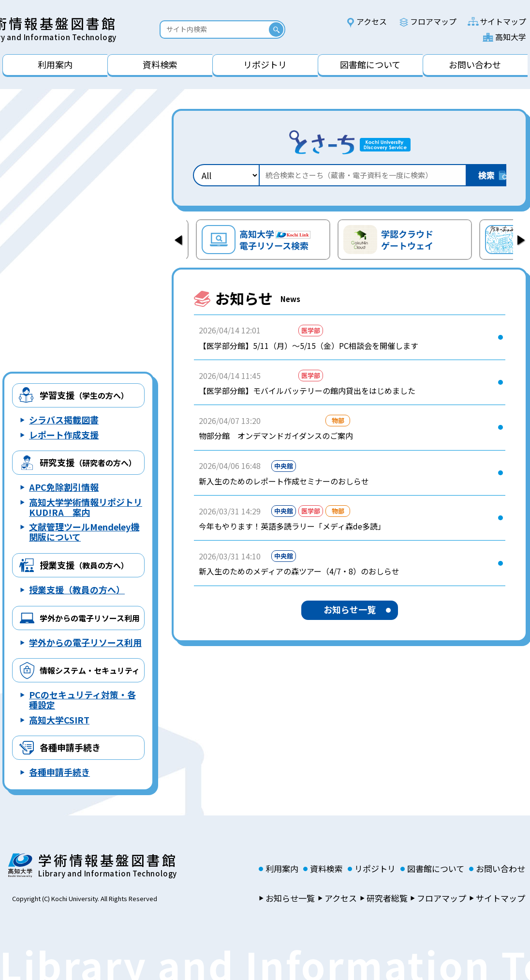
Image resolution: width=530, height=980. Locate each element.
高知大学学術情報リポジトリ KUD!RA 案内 (86, 507)
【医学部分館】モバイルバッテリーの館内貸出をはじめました (307, 391)
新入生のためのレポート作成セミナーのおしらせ (284, 481)
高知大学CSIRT (59, 720)
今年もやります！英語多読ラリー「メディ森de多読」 (292, 526)
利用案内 (282, 869)
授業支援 (84, 565)
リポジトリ (375, 869)
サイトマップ (503, 21)
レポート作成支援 (64, 435)
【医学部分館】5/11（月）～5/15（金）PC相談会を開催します (309, 346)
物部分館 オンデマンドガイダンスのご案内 (276, 436)
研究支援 (88, 462)
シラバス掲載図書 (64, 420)
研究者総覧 (387, 898)
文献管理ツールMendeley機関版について (84, 532)
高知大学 (511, 37)
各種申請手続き (70, 747)
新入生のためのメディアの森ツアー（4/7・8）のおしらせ (299, 571)
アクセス (372, 21)
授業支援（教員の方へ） (77, 589)
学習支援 (84, 395)
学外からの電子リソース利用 (85, 642)
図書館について (436, 869)
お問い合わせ (501, 869)
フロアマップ (433, 21)
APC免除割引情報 (64, 487)
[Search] (217, 29)
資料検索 (326, 869)
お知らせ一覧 (350, 609)
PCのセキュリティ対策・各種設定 (82, 700)
